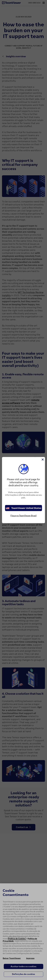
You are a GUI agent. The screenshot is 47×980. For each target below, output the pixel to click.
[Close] (42, 460)
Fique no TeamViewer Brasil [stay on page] (23, 516)
